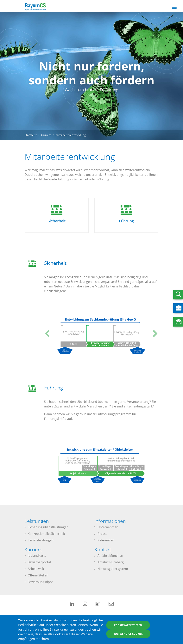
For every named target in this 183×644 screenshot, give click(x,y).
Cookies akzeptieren (128, 625)
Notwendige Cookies (128, 634)
